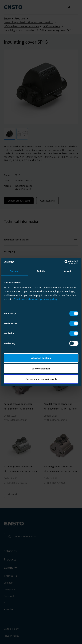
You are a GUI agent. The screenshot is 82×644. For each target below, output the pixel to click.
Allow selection (41, 369)
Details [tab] (41, 271)
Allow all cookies (41, 358)
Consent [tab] (14, 271)
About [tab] (67, 271)
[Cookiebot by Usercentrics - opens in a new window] (64, 262)
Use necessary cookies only (41, 379)
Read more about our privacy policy (36, 299)
